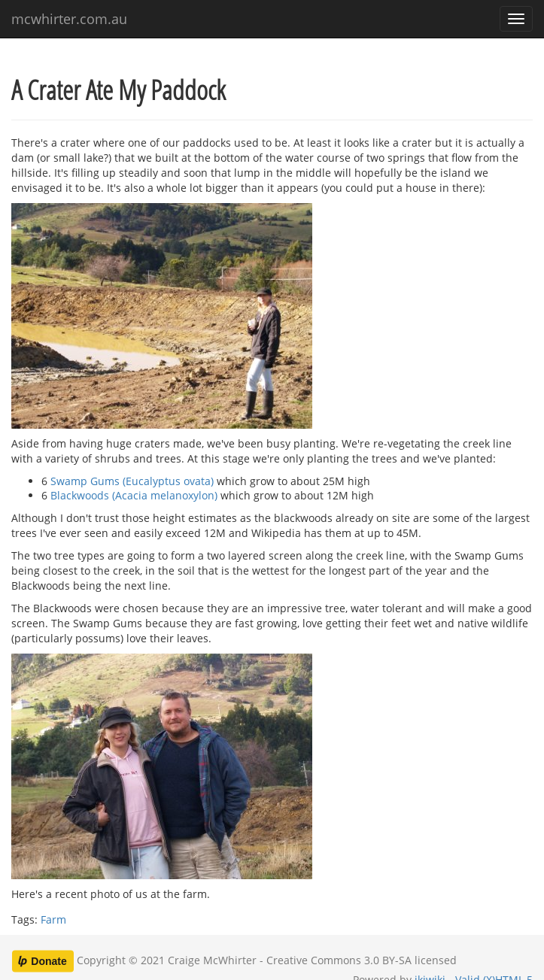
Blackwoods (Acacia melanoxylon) (134, 495)
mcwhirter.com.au (69, 19)
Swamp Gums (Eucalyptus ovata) (132, 481)
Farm (53, 919)
